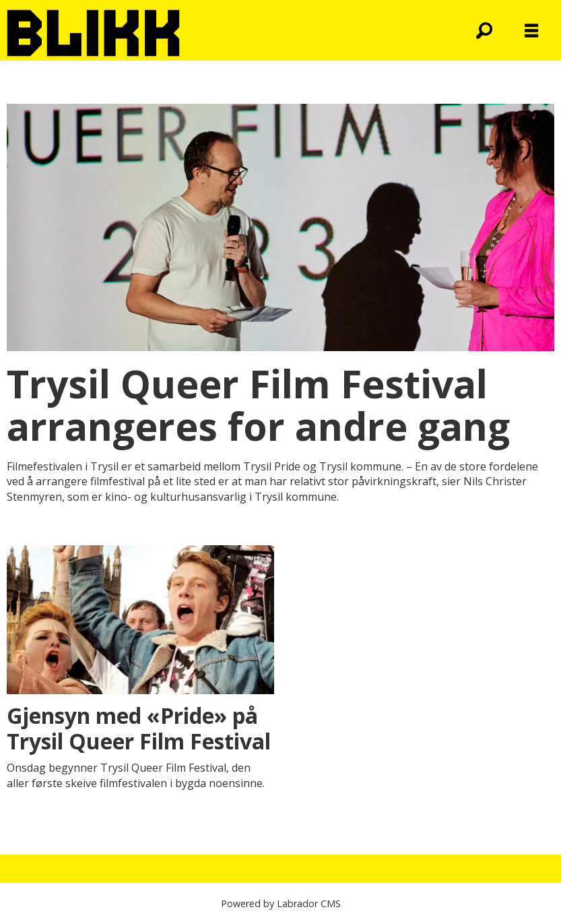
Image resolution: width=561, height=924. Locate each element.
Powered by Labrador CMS (281, 903)
